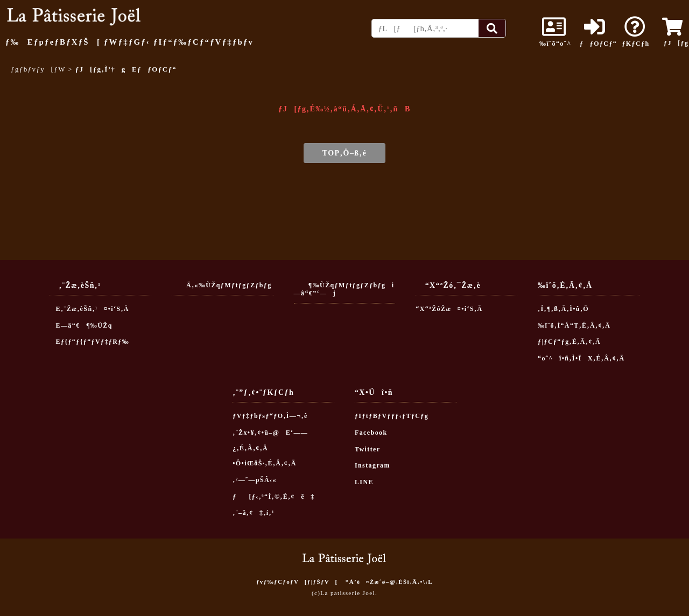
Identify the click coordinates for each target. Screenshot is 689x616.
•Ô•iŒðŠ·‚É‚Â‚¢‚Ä (264, 463)
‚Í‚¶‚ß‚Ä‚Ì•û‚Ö (563, 309)
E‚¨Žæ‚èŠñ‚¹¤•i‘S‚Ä (89, 309)
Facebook (371, 433)
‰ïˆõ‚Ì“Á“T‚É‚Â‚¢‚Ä (574, 325)
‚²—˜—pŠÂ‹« (255, 480)
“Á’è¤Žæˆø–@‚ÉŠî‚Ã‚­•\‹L (389, 582)
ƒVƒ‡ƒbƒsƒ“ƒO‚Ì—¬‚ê (270, 416)
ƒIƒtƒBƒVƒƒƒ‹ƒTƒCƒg (392, 416)
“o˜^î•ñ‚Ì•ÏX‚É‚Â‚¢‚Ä (581, 358)
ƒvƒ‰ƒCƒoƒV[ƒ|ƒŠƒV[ (297, 582)
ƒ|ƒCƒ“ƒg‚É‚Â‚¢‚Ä (569, 342)
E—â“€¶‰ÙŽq (81, 325)
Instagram (372, 465)
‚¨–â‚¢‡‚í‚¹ (254, 513)
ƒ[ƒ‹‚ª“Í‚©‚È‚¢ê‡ (274, 497)
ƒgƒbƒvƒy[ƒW (38, 69)
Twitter (368, 449)
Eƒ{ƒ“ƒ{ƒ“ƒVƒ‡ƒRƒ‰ (89, 342)
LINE (364, 482)
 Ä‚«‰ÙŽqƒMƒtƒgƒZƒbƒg (222, 285)
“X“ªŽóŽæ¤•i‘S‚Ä (449, 309)
